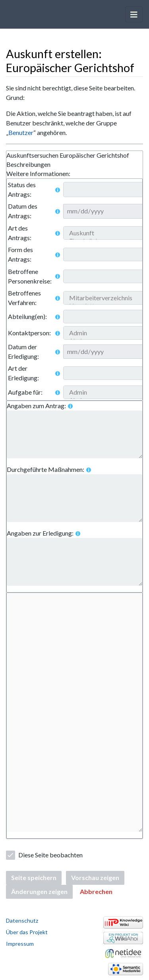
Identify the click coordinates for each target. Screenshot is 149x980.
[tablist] (74, 165)
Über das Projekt (27, 932)
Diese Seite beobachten (50, 855)
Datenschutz (22, 920)
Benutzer (21, 132)
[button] (96, 892)
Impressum (20, 944)
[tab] (74, 156)
